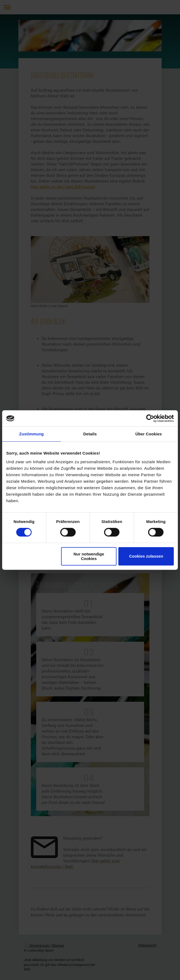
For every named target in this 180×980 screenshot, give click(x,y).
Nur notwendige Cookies (89, 556)
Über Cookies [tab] (149, 434)
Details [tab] (90, 434)
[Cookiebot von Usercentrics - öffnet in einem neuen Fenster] (150, 418)
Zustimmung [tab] (31, 434)
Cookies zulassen (146, 556)
